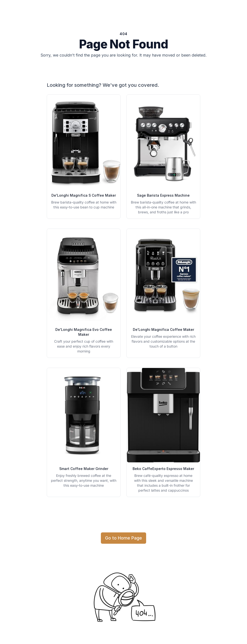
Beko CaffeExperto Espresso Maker (163, 469)
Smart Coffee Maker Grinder (84, 469)
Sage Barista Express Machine (163, 195)
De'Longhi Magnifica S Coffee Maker (84, 195)
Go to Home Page (123, 538)
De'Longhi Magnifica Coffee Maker (163, 329)
